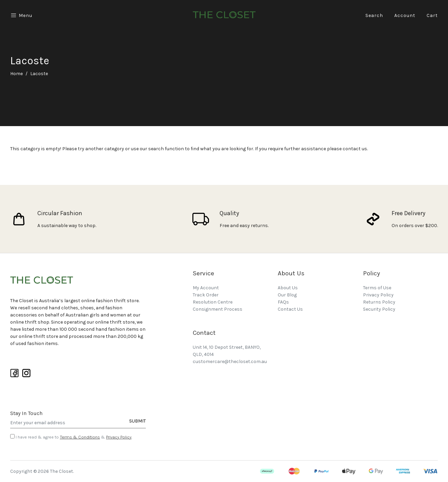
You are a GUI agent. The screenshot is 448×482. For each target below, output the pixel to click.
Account (405, 15)
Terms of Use (377, 288)
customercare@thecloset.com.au (230, 362)
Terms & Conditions (80, 437)
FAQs (283, 302)
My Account (206, 288)
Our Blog (287, 295)
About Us (288, 288)
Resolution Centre (213, 302)
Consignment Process (218, 309)
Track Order (206, 295)
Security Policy (379, 309)
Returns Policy (379, 302)
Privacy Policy (119, 437)
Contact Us (290, 309)
